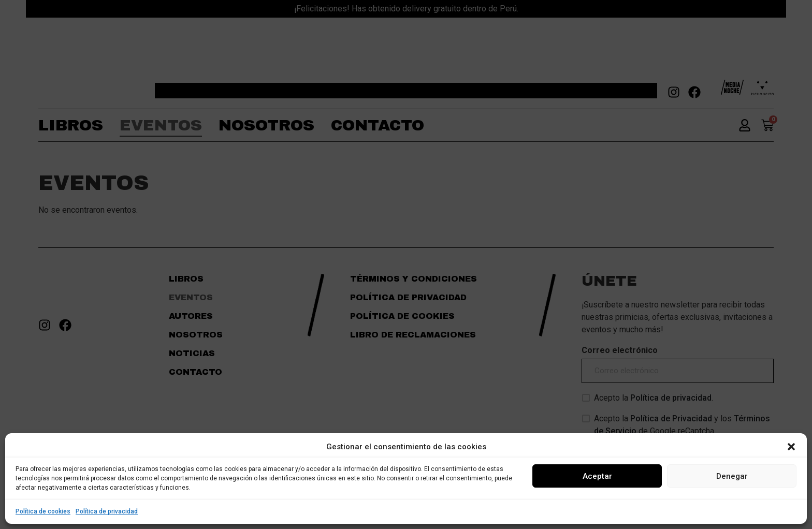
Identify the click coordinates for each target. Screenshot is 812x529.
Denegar (732, 476)
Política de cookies (43, 511)
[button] (791, 447)
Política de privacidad (107, 511)
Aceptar (597, 476)
